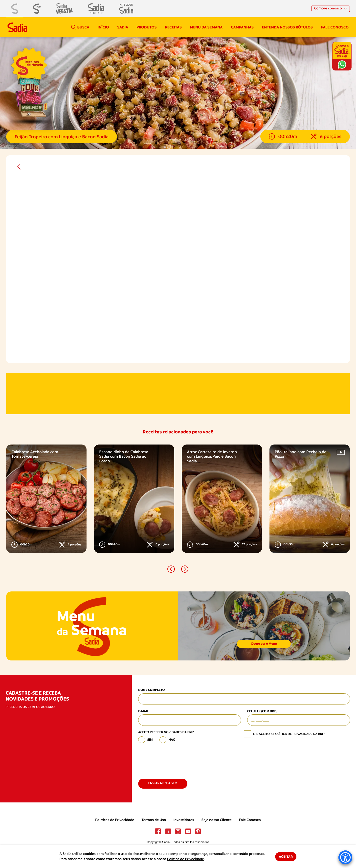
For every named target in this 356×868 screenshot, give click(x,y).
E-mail (143, 711)
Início (103, 27)
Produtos (146, 27)
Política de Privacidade (186, 859)
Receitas (173, 27)
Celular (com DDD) (262, 711)
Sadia (123, 27)
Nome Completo (151, 690)
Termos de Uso (154, 820)
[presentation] (176, 759)
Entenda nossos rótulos (287, 27)
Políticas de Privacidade (115, 820)
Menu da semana (206, 27)
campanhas (242, 27)
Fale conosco (335, 27)
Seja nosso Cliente (217, 820)
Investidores (184, 820)
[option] (46, 499)
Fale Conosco (250, 820)
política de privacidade (293, 734)
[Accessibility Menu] (345, 857)
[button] (171, 569)
